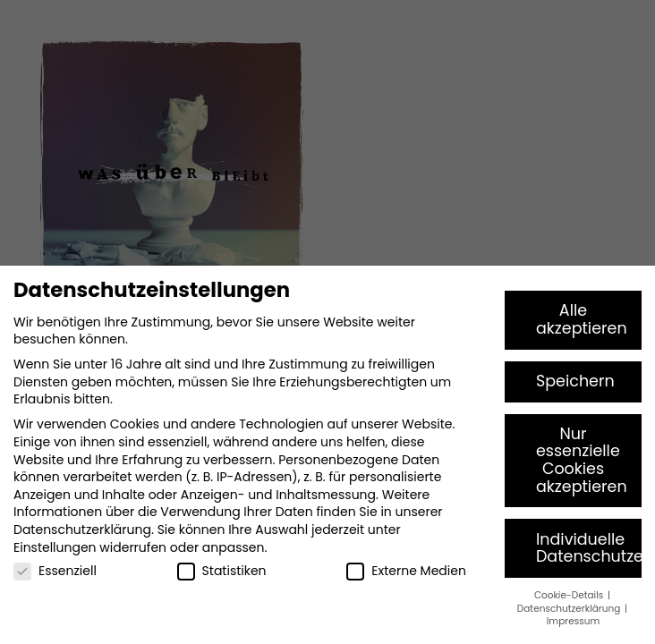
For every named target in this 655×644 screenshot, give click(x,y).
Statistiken (222, 571)
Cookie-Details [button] (570, 595)
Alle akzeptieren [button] (582, 319)
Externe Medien (406, 571)
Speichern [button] (575, 381)
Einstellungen (55, 547)
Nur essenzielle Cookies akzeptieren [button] (582, 460)
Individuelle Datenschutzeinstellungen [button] (589, 548)
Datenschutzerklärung (82, 530)
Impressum (573, 621)
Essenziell (55, 571)
